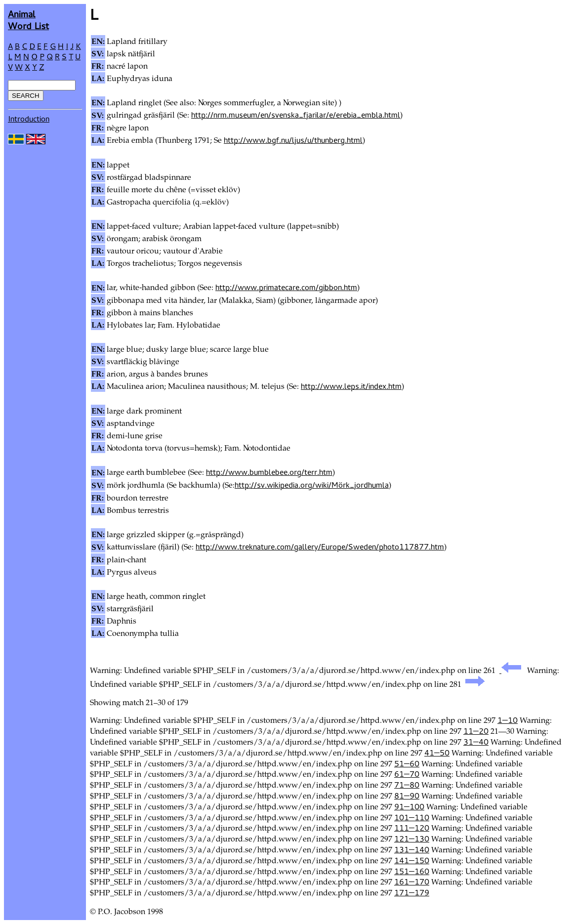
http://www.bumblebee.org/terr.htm (269, 472)
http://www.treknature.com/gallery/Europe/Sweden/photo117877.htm (320, 546)
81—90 (407, 796)
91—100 (409, 806)
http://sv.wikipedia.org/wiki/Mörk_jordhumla (312, 485)
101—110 (412, 817)
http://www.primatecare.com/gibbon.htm (286, 287)
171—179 (412, 892)
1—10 (508, 720)
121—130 (412, 839)
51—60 (407, 763)
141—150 (412, 860)
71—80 (407, 785)
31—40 (476, 742)
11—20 (476, 731)
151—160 (412, 871)
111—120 (412, 828)
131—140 (412, 849)
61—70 (407, 774)
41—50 (437, 753)
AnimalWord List (28, 20)
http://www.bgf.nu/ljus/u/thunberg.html (293, 140)
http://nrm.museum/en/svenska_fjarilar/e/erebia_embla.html (296, 115)
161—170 (412, 882)
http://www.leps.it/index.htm (351, 386)
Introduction (29, 119)
